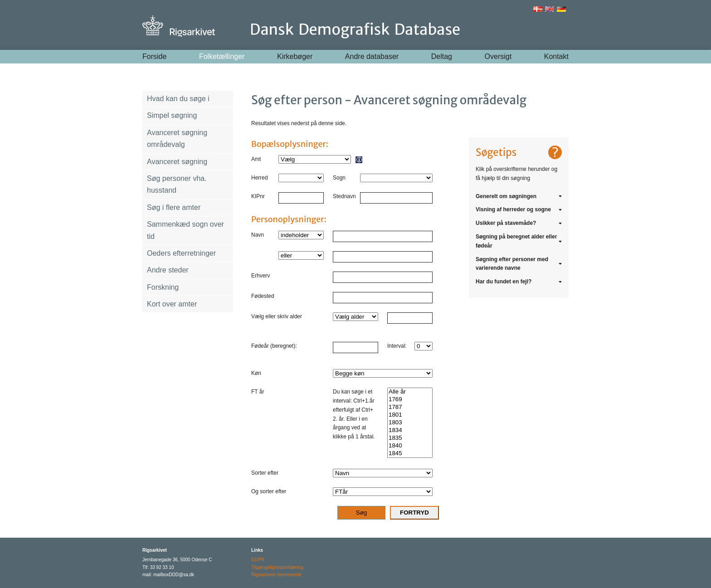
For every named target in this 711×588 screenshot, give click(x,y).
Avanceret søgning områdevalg (177, 138)
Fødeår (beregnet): (274, 346)
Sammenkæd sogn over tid (185, 230)
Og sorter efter (269, 491)
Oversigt (498, 56)
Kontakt (556, 56)
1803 (410, 423)
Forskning (163, 287)
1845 (410, 454)
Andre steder (168, 270)
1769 (410, 400)
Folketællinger (222, 56)
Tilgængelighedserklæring (277, 567)
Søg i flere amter (174, 207)
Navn (258, 235)
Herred (260, 178)
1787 (410, 407)
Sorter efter (265, 473)
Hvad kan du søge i (178, 99)
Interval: (397, 346)
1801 (410, 415)
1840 (410, 446)
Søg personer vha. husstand (177, 184)
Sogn (339, 178)
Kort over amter (172, 304)
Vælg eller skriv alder (277, 316)
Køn (256, 373)
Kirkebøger (295, 56)
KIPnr (258, 196)
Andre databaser (372, 56)
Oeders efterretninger (181, 253)
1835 (410, 438)
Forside (154, 56)
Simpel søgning (172, 115)
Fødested (263, 296)
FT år (258, 392)
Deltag (442, 56)
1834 (410, 430)
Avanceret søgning (177, 162)
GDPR (258, 560)
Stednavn (344, 196)
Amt (256, 159)
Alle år (410, 392)
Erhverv (261, 276)
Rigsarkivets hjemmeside (276, 575)
